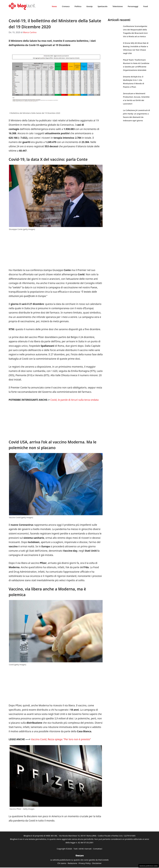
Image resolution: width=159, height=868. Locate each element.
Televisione (118, 6)
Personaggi (133, 6)
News (54, 6)
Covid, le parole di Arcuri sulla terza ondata (74, 400)
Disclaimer (97, 863)
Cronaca (66, 6)
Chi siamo (62, 863)
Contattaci (98, 849)
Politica (78, 6)
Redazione (72, 863)
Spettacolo (103, 6)
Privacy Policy (85, 863)
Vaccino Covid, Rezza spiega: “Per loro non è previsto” (61, 739)
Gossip (89, 6)
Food (146, 6)
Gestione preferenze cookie (149, 866)
